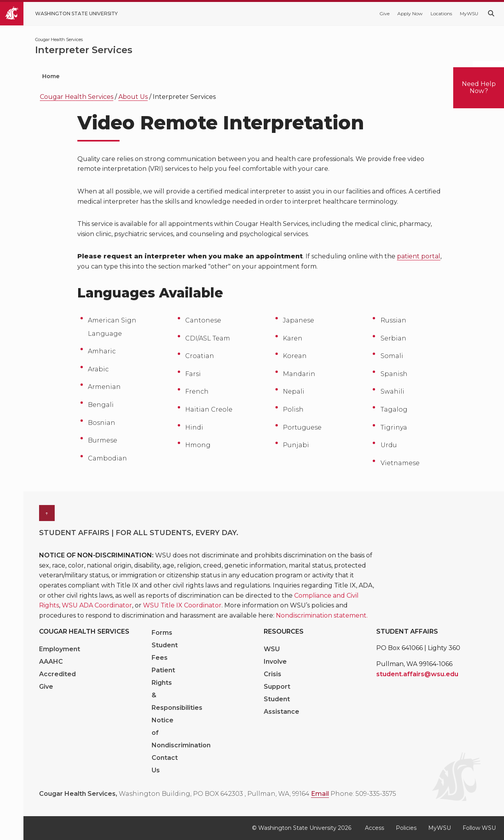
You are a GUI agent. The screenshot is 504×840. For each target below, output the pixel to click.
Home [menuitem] (51, 76)
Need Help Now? (479, 87)
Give (384, 13)
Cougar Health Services (77, 97)
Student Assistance (281, 705)
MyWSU (469, 13)
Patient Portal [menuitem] (109, 76)
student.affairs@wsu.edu (417, 674)
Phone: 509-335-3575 (363, 794)
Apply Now (410, 13)
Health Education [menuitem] (395, 76)
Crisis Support (277, 680)
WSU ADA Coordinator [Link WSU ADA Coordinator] (97, 605)
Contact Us (165, 764)
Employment (60, 649)
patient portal (419, 256)
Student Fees (165, 651)
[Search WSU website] (491, 13)
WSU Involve (275, 655)
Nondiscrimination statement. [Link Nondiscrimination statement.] (322, 615)
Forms (162, 633)
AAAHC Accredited (57, 668)
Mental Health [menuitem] (260, 76)
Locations (441, 13)
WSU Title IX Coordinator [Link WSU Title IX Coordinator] (182, 605)
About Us (133, 97)
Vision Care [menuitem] (325, 76)
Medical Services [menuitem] (191, 76)
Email (320, 794)
